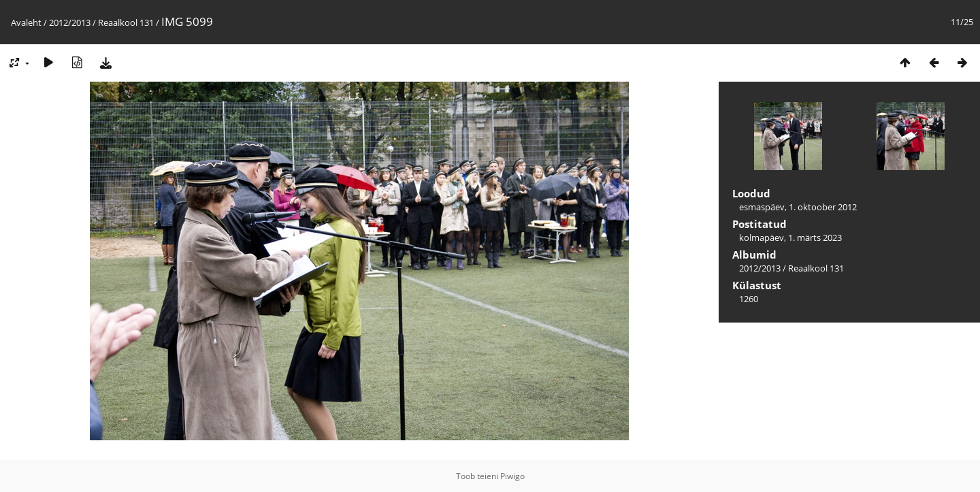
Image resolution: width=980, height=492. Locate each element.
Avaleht (26, 22)
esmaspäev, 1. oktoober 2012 (798, 207)
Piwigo (512, 476)
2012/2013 (70, 22)
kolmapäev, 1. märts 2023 (790, 237)
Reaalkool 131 (126, 22)
